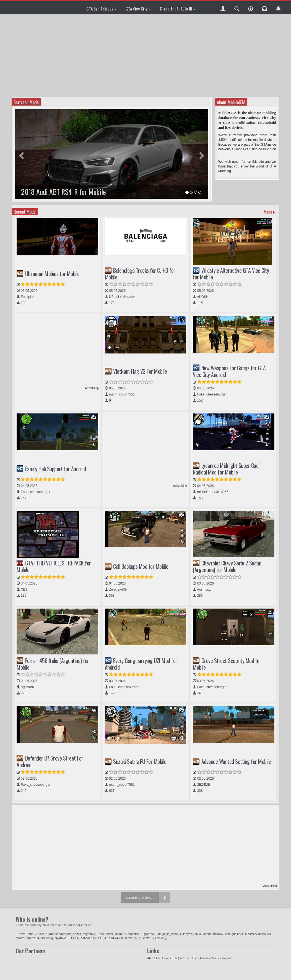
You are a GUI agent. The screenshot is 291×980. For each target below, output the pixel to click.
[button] (223, 7)
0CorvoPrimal (25, 934)
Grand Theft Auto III (178, 9)
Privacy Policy (209, 958)
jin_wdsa (172, 934)
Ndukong (47, 938)
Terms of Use (189, 958)
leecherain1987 (213, 934)
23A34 (40, 934)
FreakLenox (105, 934)
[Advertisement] (146, 55)
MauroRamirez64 (27, 938)
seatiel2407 (132, 938)
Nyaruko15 (62, 938)
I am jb (160, 934)
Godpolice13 (134, 934)
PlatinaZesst (88, 938)
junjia (197, 934)
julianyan (186, 934)
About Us (153, 958)
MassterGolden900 (258, 934)
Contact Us (170, 958)
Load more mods (140, 898)
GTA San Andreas (102, 9)
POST (103, 938)
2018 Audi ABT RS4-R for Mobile (63, 192)
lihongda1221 (234, 934)
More (269, 212)
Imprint (226, 958)
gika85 (119, 934)
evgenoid (89, 934)
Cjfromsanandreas (59, 934)
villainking (160, 938)
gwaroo (149, 934)
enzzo (77, 934)
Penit (75, 938)
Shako (146, 938)
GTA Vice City (138, 9)
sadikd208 (116, 938)
